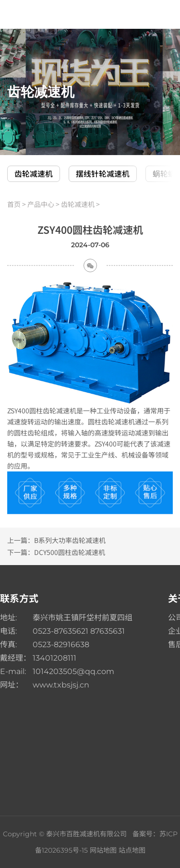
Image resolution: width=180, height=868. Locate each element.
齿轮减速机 (34, 174)
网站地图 (103, 850)
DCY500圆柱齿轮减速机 (70, 552)
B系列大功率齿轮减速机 (70, 540)
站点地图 (132, 850)
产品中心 (41, 204)
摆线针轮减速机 (103, 174)
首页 (14, 204)
